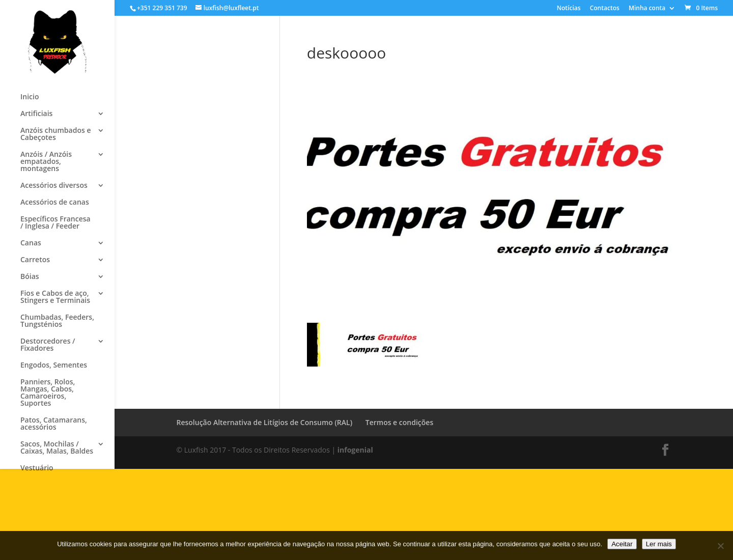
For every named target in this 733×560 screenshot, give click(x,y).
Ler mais (659, 544)
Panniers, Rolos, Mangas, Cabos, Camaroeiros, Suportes (48, 393)
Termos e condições (399, 422)
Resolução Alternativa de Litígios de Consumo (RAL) (265, 422)
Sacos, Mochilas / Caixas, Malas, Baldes (57, 448)
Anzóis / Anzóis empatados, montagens (46, 162)
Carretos (35, 260)
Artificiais (36, 114)
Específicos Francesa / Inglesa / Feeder (55, 223)
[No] (720, 546)
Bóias (30, 277)
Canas (31, 243)
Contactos (605, 9)
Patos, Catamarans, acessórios (54, 424)
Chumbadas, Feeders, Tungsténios (57, 321)
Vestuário (37, 468)
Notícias (569, 9)
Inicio (30, 97)
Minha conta (647, 9)
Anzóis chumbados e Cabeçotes (55, 134)
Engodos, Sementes (54, 366)
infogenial (355, 450)
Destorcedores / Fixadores (48, 345)
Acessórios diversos (54, 186)
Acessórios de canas (55, 203)
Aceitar (622, 544)
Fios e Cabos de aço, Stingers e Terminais (55, 297)
